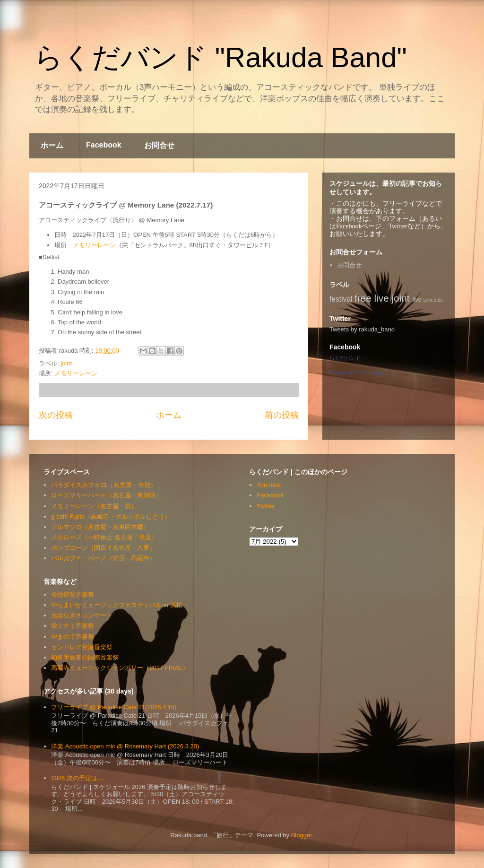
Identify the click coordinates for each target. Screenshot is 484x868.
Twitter (266, 506)
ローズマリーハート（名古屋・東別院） (106, 495)
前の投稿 (282, 415)
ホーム (52, 145)
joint (66, 363)
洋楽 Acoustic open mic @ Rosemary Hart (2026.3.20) (125, 746)
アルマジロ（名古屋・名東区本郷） (100, 527)
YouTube (269, 485)
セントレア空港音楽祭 (82, 647)
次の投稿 (56, 415)
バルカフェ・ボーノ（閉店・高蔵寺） (103, 558)
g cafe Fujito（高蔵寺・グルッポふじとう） (111, 516)
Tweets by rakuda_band (362, 329)
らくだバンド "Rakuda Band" (220, 57)
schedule (433, 300)
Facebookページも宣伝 (356, 373)
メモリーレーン (94, 245)
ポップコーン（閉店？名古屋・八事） (103, 548)
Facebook (104, 145)
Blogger (302, 835)
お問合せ (159, 145)
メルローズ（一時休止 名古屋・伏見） (104, 537)
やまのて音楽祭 (73, 637)
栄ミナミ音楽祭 (73, 626)
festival (341, 299)
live (417, 299)
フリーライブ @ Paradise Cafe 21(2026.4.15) (114, 707)
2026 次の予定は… (77, 778)
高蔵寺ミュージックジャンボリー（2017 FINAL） (120, 668)
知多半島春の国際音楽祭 (85, 657)
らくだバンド (345, 358)
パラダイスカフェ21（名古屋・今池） (104, 485)
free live (372, 298)
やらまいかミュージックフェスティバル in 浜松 (117, 605)
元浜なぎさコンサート (82, 615)
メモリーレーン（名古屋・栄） (94, 506)
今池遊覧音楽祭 (73, 595)
